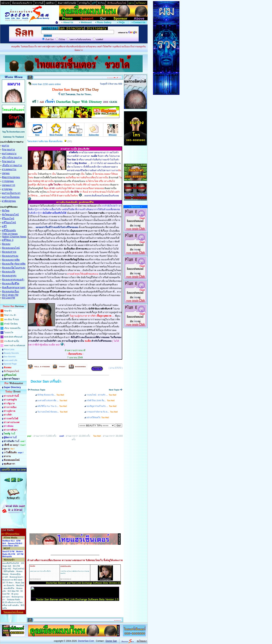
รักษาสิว (8, 311)
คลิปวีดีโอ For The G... (52, 406)
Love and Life (10, 360)
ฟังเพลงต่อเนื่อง (10, 291)
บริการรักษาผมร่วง (12, 157)
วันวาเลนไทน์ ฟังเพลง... (52, 412)
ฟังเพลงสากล (9, 252)
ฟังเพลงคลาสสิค (11, 260)
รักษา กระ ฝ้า (10, 315)
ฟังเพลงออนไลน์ (11, 248)
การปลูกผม (8, 181)
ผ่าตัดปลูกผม (9, 201)
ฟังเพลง (6, 244)
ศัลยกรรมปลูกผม (11, 177)
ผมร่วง (5, 146)
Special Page (10, 364)
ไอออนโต (9, 332)
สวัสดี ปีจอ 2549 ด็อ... (100, 400)
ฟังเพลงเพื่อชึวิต (11, 284)
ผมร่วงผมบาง (9, 154)
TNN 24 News (10, 234)
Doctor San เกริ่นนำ (46, 381)
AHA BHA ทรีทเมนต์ (13, 337)
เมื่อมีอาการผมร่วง (12, 165)
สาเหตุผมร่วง (9, 169)
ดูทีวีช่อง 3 (8, 240)
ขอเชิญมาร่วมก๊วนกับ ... (101, 406)
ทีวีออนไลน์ (8, 219)
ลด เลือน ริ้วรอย (11, 319)
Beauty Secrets (11, 353)
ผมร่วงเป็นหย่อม (11, 197)
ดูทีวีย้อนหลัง (9, 230)
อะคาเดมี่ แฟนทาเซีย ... (52, 400)
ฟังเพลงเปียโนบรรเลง (14, 268)
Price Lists (9, 349)
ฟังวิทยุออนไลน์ (10, 215)
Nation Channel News (14, 237)
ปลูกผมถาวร (8, 185)
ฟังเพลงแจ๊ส (8, 272)
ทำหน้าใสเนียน (11, 324)
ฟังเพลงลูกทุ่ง (9, 276)
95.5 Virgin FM (10, 295)
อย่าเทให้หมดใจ (98, 417)
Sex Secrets (10, 357)
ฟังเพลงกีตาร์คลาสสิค (14, 264)
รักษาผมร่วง (8, 150)
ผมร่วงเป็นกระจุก (11, 193)
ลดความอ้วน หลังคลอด (15, 345)
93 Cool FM (8, 298)
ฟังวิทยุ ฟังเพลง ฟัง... (51, 395)
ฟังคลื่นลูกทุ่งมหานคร (14, 288)
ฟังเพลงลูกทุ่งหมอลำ (13, 280)
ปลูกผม (6, 173)
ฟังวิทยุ (6, 211)
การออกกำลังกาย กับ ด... (102, 412)
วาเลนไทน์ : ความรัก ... (101, 395)
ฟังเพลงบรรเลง (10, 256)
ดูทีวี (4, 226)
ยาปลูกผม (7, 189)
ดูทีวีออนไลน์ (9, 222)
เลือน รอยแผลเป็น (12, 328)
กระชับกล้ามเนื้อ (12, 341)
